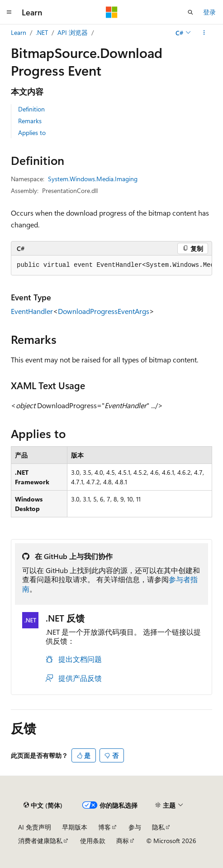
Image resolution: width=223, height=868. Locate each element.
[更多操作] (204, 33)
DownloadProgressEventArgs (104, 311)
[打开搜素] (190, 12)
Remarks (30, 121)
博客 (104, 827)
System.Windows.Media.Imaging (93, 179)
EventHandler (32, 311)
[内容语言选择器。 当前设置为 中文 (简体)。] (43, 805)
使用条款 (93, 841)
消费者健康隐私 (40, 841)
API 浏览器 (73, 32)
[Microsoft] (112, 12)
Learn (19, 32)
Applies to (32, 133)
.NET (42, 32)
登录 (209, 12)
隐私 (158, 827)
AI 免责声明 (35, 827)
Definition (31, 109)
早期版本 (75, 827)
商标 (123, 841)
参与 (135, 827)
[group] (111, 265)
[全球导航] (9, 12)
